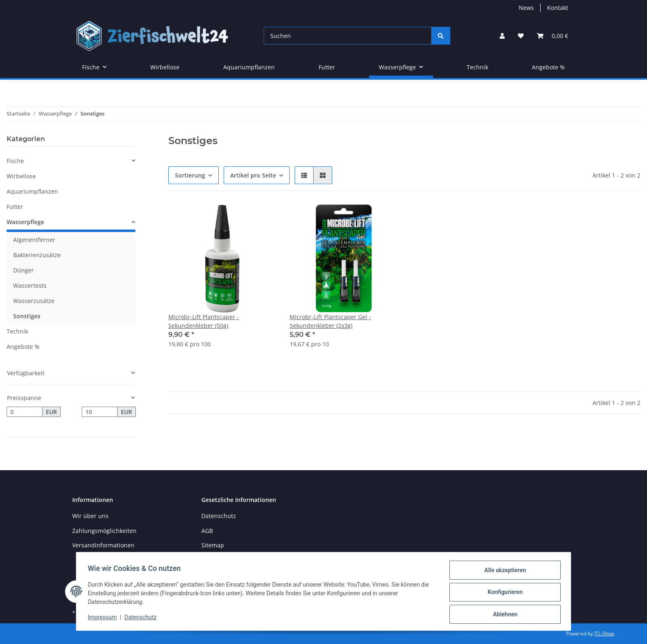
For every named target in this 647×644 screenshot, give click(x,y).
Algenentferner (34, 240)
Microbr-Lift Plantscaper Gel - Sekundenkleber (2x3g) (330, 321)
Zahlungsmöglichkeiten (104, 531)
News (526, 8)
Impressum (104, 618)
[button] (502, 36)
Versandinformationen (103, 545)
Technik (17, 331)
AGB (207, 531)
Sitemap (213, 545)
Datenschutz (219, 516)
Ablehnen (503, 615)
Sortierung (190, 175)
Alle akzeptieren (503, 572)
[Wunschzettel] (521, 36)
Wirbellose (21, 176)
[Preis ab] (25, 412)
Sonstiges (27, 316)
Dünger (24, 270)
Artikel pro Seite (253, 175)
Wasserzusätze (34, 301)
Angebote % (23, 347)
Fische (15, 161)
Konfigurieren (503, 593)
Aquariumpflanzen (32, 191)
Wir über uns (90, 516)
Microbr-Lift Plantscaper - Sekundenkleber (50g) (204, 321)
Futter (15, 207)
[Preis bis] (100, 412)
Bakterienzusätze (37, 255)
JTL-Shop (604, 633)
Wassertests (30, 285)
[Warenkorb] (553, 36)
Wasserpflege (25, 222)
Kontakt (558, 8)
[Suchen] (348, 36)
